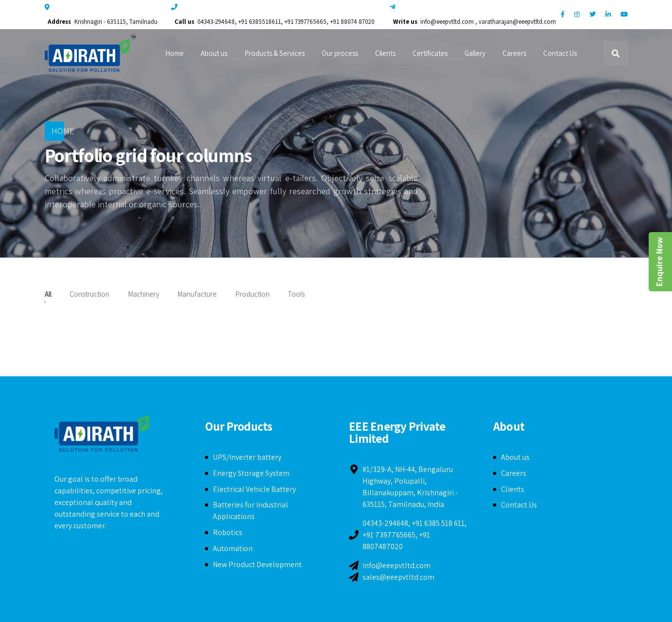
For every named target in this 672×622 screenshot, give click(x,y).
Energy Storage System (251, 473)
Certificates (430, 53)
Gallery (475, 53)
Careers (514, 53)
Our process (340, 53)
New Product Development (257, 564)
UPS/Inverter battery (247, 457)
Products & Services (275, 53)
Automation (233, 548)
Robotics (228, 532)
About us (214, 53)
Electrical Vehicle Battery (254, 489)
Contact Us (560, 53)
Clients (385, 53)
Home (174, 53)
